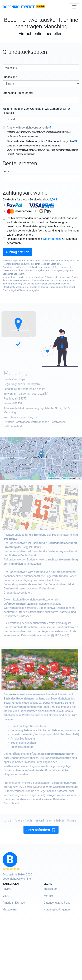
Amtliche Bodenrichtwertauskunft (27, 128)
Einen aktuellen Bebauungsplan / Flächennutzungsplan (40, 141)
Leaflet (51, 478)
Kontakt (48, 896)
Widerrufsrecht (52, 239)
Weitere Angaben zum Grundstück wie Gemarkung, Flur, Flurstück (36, 111)
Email (6, 171)
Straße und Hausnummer (18, 93)
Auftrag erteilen (17, 252)
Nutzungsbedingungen (57, 910)
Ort (4, 61)
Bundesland (10, 77)
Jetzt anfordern (41, 837)
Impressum (51, 889)
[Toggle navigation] (74, 7)
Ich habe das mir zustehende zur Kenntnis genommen (42, 241)
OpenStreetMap (64, 478)
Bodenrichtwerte (19, 7)
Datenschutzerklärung (57, 903)
